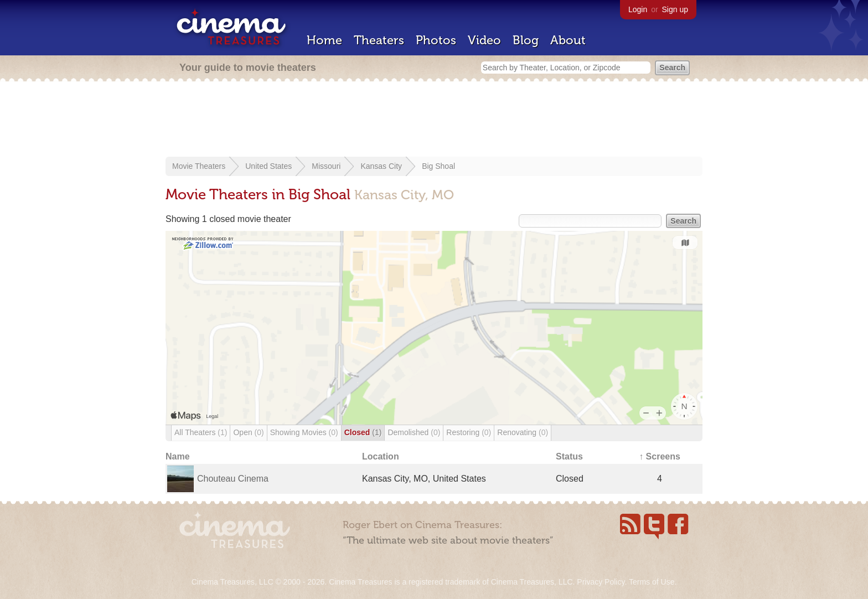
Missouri (326, 166)
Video (484, 40)
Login (638, 9)
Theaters (379, 40)
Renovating (523, 432)
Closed (363, 432)
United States (268, 166)
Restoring (469, 432)
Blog (526, 40)
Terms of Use (652, 582)
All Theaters (201, 432)
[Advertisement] (434, 120)
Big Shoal (438, 166)
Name (178, 456)
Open (248, 432)
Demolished (414, 432)
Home (324, 40)
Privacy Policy (601, 582)
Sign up (675, 9)
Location (381, 456)
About (568, 40)
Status (569, 456)
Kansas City (381, 166)
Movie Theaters (199, 166)
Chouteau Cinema (233, 479)
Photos (436, 40)
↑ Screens (660, 456)
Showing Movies (304, 432)
